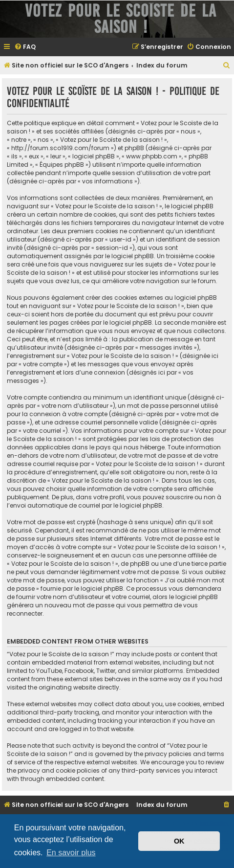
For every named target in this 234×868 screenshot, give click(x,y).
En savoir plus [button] (71, 853)
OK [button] (179, 841)
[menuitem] (25, 47)
